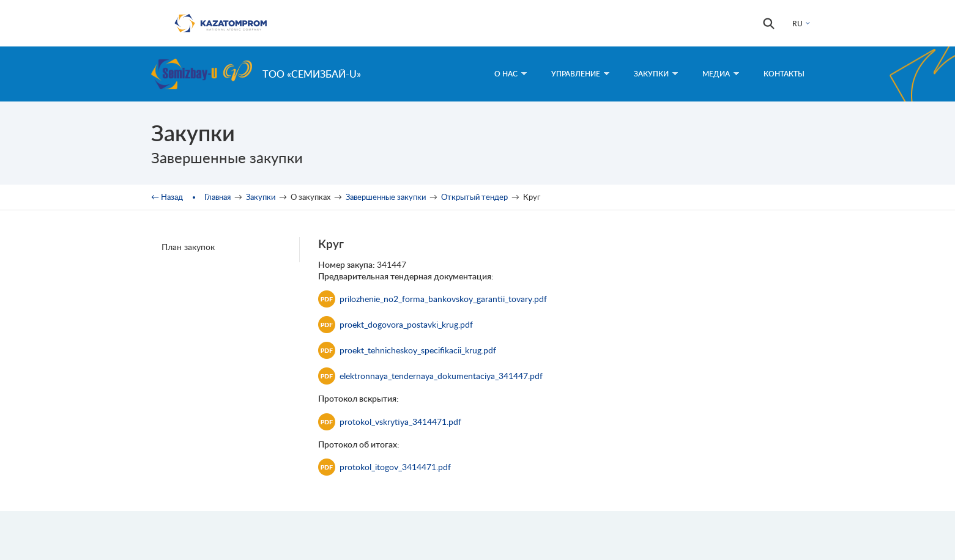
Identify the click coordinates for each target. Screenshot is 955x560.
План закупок (188, 247)
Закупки (656, 74)
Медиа (721, 74)
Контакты (784, 74)
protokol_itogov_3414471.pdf (385, 467)
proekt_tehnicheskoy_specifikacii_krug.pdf (407, 350)
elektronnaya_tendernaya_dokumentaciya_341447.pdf (430, 376)
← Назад (167, 197)
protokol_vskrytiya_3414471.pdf (390, 422)
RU (797, 24)
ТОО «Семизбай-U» (312, 74)
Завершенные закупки (386, 197)
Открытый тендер (474, 197)
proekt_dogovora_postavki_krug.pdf (396, 325)
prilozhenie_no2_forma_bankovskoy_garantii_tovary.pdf (433, 299)
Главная (217, 197)
